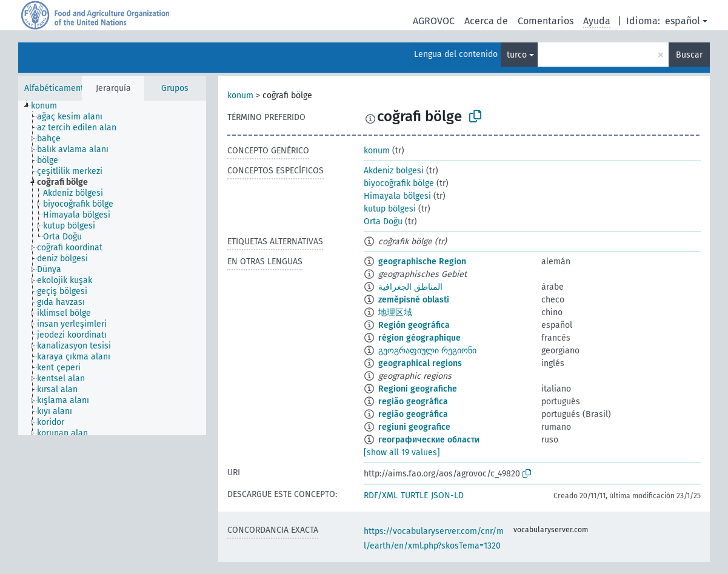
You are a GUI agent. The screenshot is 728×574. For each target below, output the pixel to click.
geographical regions (420, 363)
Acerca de (486, 21)
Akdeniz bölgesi (394, 171)
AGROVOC (434, 21)
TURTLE (414, 496)
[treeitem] (49, 106)
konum (240, 95)
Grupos (175, 88)
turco (517, 55)
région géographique (419, 338)
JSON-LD (447, 496)
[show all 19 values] (402, 452)
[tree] (112, 268)
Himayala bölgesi (397, 196)
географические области (429, 440)
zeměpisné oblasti (414, 300)
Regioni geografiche (418, 389)
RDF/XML (381, 496)
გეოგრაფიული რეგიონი (427, 351)
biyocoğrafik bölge (399, 183)
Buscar (689, 55)
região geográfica (413, 402)
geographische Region (422, 262)
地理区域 (395, 312)
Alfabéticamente (56, 88)
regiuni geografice (414, 427)
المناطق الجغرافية (410, 287)
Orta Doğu (383, 222)
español (683, 21)
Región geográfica (414, 325)
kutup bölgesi (390, 209)
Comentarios (546, 21)
